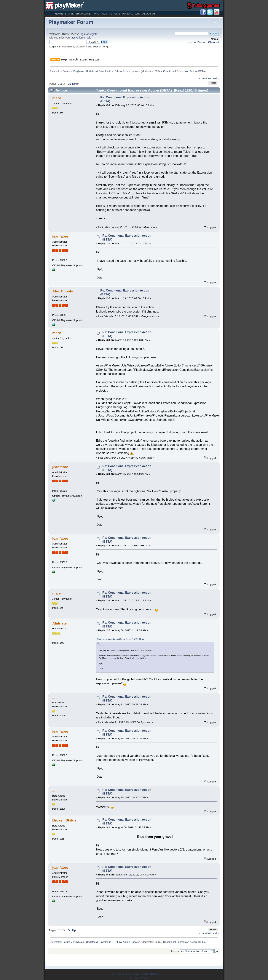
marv (57, 98)
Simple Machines (150, 974)
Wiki (138, 14)
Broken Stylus (64, 820)
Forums (115, 14)
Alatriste (59, 623)
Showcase (83, 14)
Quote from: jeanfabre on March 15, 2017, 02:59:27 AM (121, 639)
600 (157, 71)
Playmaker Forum (71, 22)
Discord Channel (208, 42)
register (94, 34)
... (54, 697)
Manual (127, 14)
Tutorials (100, 14)
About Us (149, 14)
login (83, 34)
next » (215, 78)
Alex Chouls (63, 291)
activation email (80, 38)
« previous (205, 78)
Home (59, 14)
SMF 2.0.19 (118, 974)
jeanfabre (60, 236)
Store (69, 14)
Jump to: (175, 951)
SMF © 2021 (133, 974)
